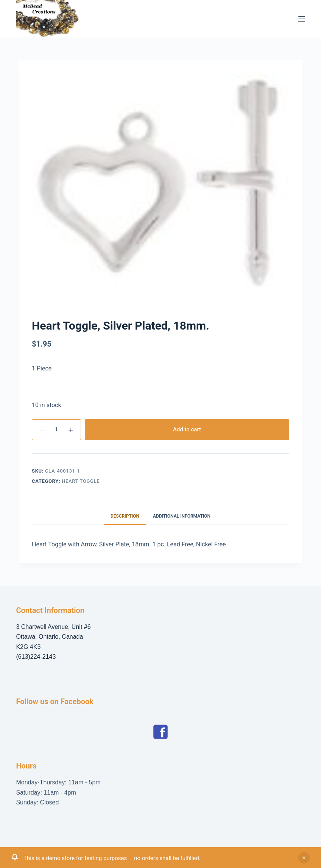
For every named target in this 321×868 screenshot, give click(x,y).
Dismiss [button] (304, 858)
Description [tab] (125, 516)
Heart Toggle (81, 481)
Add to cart (187, 429)
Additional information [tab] (182, 516)
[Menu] (302, 19)
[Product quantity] (56, 430)
